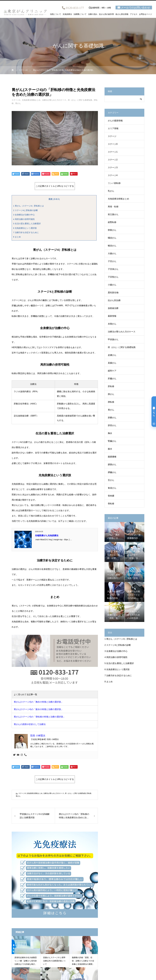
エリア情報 (113, 128)
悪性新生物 (113, 293)
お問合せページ (146, 14)
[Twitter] (14, 755)
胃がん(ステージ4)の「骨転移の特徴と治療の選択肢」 (40, 717)
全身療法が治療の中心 (24, 215)
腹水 (110, 449)
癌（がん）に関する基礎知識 (80, 100)
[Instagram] (22, 755)
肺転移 (111, 402)
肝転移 (89, 793)
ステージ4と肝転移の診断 (25, 210)
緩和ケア (112, 371)
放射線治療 (113, 308)
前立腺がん (113, 214)
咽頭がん (112, 238)
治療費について (80, 14)
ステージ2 (113, 160)
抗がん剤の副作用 (106, 14)
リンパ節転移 (114, 183)
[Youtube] (18, 755)
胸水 (110, 433)
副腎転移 (112, 222)
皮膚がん (112, 355)
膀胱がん (112, 464)
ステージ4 (16, 100)
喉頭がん (112, 246)
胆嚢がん (112, 418)
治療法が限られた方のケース (54, 100)
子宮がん (112, 261)
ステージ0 (113, 144)
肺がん (111, 394)
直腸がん (112, 363)
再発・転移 (113, 207)
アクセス (134, 14)
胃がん (18, 103)
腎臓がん (112, 441)
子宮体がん (113, 269)
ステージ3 (113, 168)
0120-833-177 (75, 8)
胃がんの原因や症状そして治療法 (30, 724)
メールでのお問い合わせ (135, 8)
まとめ (17, 237)
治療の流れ (93, 14)
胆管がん (112, 425)
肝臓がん (112, 379)
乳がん (111, 191)
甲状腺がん (113, 339)
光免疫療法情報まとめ (31, 100)
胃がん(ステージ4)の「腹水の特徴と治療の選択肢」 (38, 709)
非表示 (56, 199)
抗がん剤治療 (114, 300)
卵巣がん (112, 230)
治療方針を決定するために (26, 232)
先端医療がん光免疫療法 (47, 536)
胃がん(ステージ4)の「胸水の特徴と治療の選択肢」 (38, 702)
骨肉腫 (111, 496)
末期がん (112, 324)
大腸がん (112, 253)
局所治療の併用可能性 (24, 219)
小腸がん (112, 285)
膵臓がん (112, 472)
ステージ (112, 136)
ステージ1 (113, 152)
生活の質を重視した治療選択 (27, 224)
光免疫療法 (67, 14)
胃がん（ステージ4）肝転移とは (28, 206)
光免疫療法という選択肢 (25, 228)
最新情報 (112, 316)
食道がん (112, 488)
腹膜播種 (112, 457)
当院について (55, 14)
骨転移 (111, 504)
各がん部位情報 (122, 14)
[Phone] (25, 755)
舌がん (111, 480)
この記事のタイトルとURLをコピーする (55, 186)
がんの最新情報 (115, 121)
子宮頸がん (113, 277)
